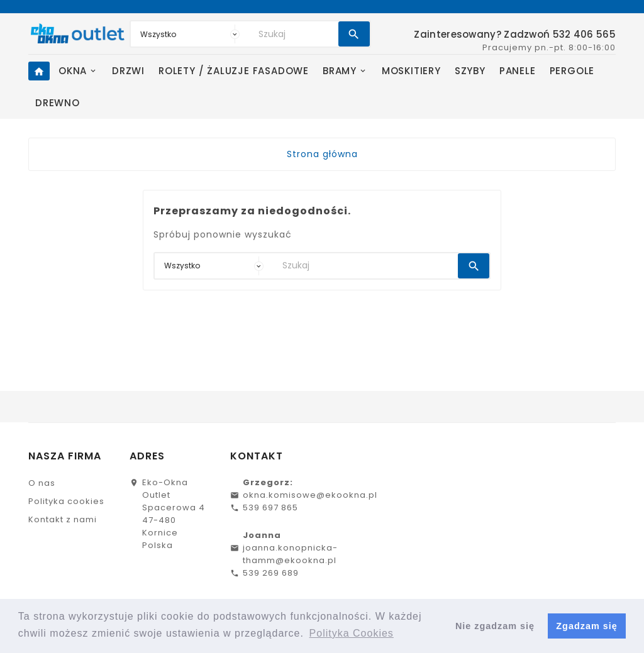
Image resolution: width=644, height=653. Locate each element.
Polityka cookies (66, 501)
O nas (42, 483)
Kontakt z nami (63, 519)
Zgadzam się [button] (586, 626)
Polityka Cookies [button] (352, 633)
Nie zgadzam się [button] (495, 626)
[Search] (295, 34)
